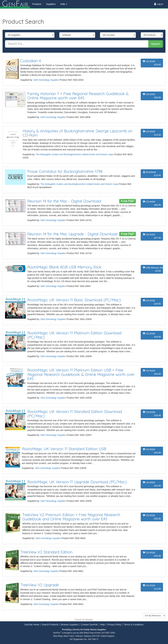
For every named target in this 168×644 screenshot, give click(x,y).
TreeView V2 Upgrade (40, 585)
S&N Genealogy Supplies (46, 80)
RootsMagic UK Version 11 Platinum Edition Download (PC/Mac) (74, 335)
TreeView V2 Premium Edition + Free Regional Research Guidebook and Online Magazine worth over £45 (71, 517)
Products (37, 4)
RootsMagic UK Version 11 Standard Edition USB (64, 449)
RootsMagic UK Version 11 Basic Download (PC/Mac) (74, 300)
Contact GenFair (89, 625)
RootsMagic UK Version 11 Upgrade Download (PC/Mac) (77, 482)
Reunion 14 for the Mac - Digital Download (64, 201)
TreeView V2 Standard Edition (46, 552)
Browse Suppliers (70, 625)
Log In (159, 4)
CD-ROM (152, 63)
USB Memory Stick (153, 269)
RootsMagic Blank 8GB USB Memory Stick (64, 267)
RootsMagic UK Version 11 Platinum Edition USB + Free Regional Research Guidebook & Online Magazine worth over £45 (81, 374)
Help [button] (64, 4)
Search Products (50, 625)
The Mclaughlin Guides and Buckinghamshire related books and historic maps (75, 154)
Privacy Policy (114, 625)
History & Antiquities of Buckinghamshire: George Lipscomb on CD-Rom (78, 133)
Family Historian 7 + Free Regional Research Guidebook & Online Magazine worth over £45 (78, 96)
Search (156, 44)
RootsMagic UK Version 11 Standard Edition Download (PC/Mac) (75, 414)
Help (102, 625)
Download (152, 174)
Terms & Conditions (134, 625)
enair (15, 4)
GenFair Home (32, 625)
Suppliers (51, 4)
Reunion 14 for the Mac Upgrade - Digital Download (72, 234)
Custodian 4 (31, 61)
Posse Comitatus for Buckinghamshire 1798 (65, 171)
